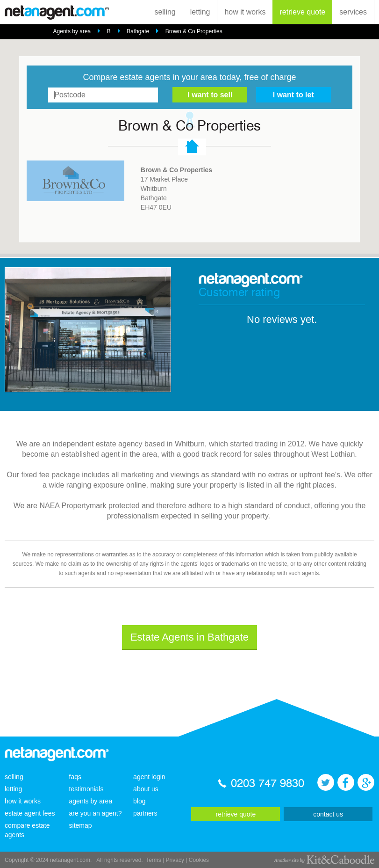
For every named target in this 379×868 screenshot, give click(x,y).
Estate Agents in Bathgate (189, 637)
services (353, 12)
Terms (154, 860)
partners (145, 813)
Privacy (175, 860)
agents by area (91, 801)
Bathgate (138, 31)
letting (200, 12)
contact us (328, 814)
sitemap (81, 825)
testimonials (86, 789)
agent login (149, 777)
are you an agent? (96, 813)
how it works (245, 12)
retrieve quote (302, 12)
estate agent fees (30, 813)
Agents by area (72, 31)
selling (165, 12)
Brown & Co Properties (194, 31)
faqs (75, 777)
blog (139, 801)
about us (146, 789)
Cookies (199, 860)
